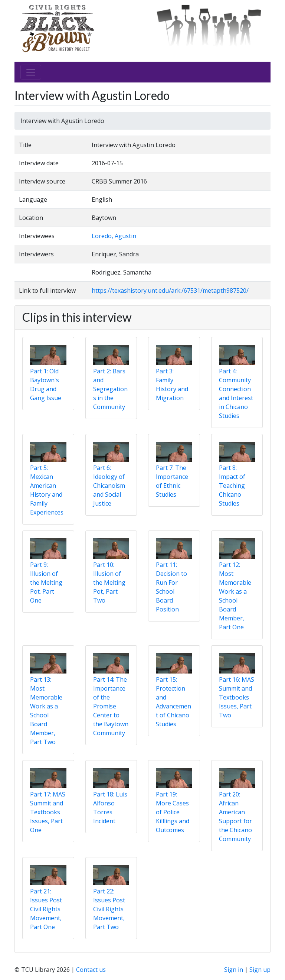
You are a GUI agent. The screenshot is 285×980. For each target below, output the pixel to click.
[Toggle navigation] (31, 72)
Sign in (234, 970)
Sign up (260, 970)
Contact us (91, 970)
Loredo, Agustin (114, 236)
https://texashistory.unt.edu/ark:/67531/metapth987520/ (170, 291)
